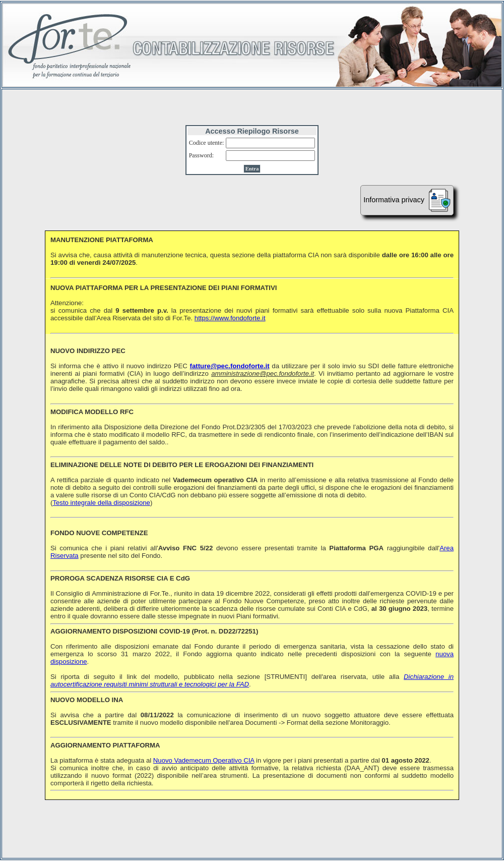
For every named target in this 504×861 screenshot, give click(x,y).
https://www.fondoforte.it (230, 318)
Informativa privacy (407, 200)
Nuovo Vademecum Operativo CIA (204, 760)
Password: (201, 155)
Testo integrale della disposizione (101, 503)
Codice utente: (207, 143)
